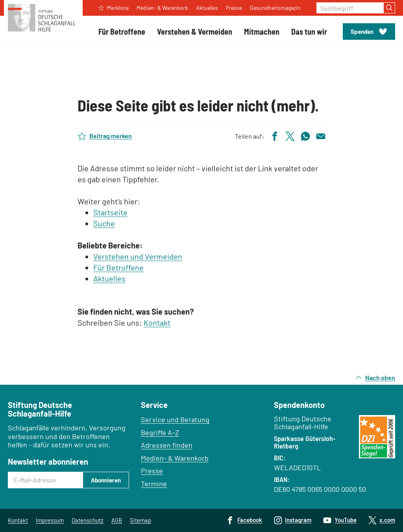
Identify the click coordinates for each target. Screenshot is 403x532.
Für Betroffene (118, 267)
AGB (117, 520)
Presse (152, 471)
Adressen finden (167, 445)
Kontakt (157, 323)
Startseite (110, 212)
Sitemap (140, 520)
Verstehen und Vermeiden (138, 256)
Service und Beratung (175, 419)
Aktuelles (109, 278)
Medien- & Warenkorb (175, 458)
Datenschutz (88, 520)
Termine (154, 484)
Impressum (50, 520)
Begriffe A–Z (160, 432)
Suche (104, 223)
